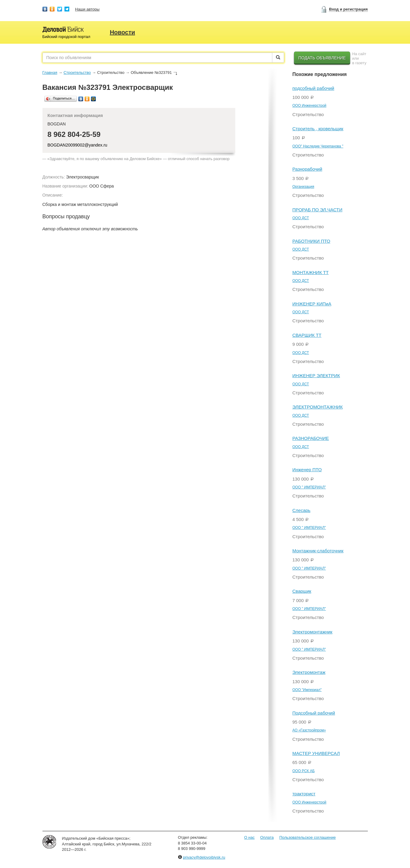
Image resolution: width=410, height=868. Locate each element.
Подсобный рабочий (314, 713)
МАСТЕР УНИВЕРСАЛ (316, 753)
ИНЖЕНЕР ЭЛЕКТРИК (316, 376)
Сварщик (302, 591)
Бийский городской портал (66, 37)
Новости (122, 32)
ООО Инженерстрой (310, 106)
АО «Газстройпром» (309, 730)
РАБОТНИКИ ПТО (311, 241)
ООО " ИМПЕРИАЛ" (309, 487)
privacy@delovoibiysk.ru (204, 857)
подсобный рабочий (313, 88)
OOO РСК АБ (304, 771)
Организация (303, 187)
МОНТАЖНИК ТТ (311, 272)
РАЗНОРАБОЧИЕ (311, 438)
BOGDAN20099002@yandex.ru (78, 145)
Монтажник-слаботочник (318, 551)
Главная (50, 73)
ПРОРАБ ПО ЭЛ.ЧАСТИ (318, 210)
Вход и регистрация (348, 9)
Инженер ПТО (307, 470)
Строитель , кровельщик (318, 129)
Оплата (267, 837)
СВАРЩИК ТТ (307, 335)
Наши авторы (87, 9)
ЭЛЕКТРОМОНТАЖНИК (318, 407)
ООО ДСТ (301, 218)
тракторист (304, 794)
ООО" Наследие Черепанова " (318, 146)
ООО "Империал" (307, 690)
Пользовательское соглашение (307, 837)
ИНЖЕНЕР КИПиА (312, 304)
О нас (250, 837)
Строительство (77, 73)
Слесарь (302, 510)
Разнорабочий (307, 169)
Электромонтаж (309, 672)
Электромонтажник (313, 632)
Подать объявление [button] (322, 58)
